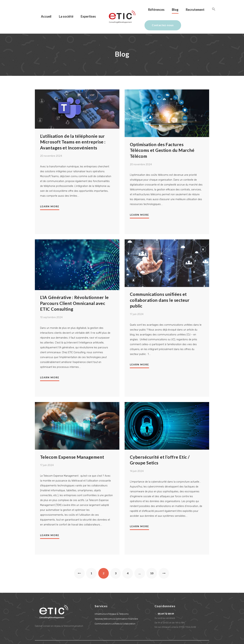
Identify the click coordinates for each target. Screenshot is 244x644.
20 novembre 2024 (51, 143)
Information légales (44, 637)
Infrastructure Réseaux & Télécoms (112, 602)
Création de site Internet (68, 637)
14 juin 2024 (137, 459)
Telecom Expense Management (72, 444)
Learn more (50, 194)
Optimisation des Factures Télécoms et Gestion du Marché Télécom (162, 137)
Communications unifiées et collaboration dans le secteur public (160, 287)
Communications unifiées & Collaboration (115, 611)
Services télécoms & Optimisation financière (117, 607)
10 (154, 559)
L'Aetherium (91, 637)
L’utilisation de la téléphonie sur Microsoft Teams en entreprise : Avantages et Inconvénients (73, 129)
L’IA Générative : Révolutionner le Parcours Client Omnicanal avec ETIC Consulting (74, 290)
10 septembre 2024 (51, 305)
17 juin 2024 (137, 302)
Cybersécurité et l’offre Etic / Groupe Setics (160, 447)
